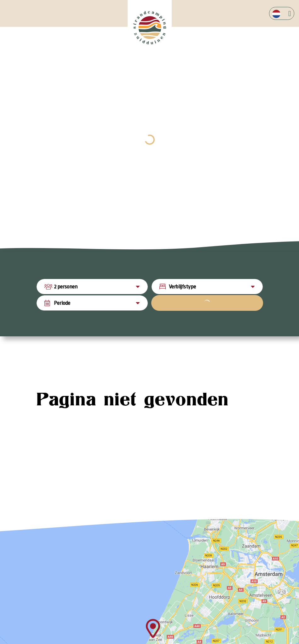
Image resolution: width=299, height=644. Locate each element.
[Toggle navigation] (9, 13)
